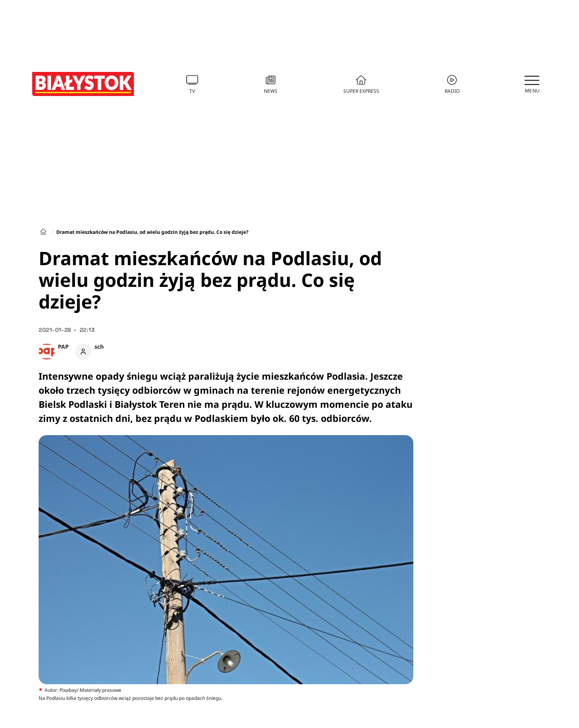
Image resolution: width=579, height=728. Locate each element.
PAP (63, 347)
